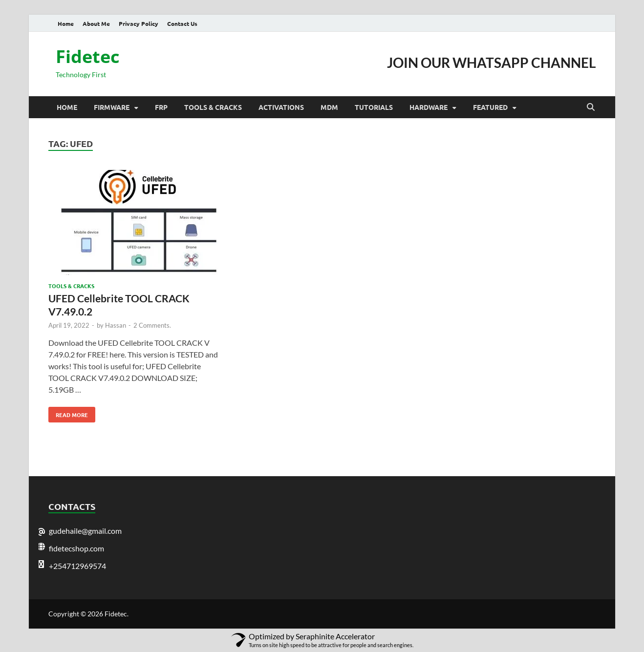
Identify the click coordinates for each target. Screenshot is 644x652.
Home (66, 23)
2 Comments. (152, 325)
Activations (281, 107)
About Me (96, 23)
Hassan (116, 325)
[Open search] (591, 107)
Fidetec (88, 56)
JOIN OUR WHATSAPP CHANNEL (491, 63)
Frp (161, 107)
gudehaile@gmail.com (85, 531)
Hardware (429, 107)
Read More (68, 413)
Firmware (112, 107)
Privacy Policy (139, 23)
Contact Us (182, 23)
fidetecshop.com (76, 548)
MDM (329, 107)
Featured (490, 107)
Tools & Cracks (213, 107)
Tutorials (374, 107)
